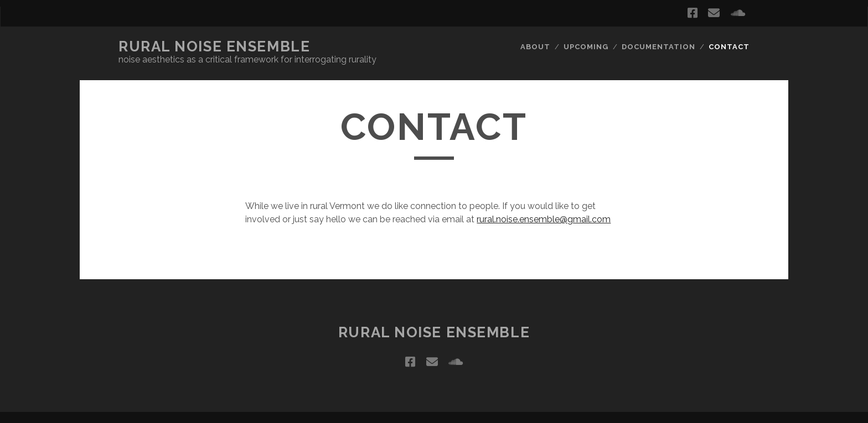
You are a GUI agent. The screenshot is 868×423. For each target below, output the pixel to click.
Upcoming (586, 47)
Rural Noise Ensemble (214, 46)
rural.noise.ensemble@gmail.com (544, 219)
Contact (729, 47)
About (535, 47)
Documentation (659, 47)
